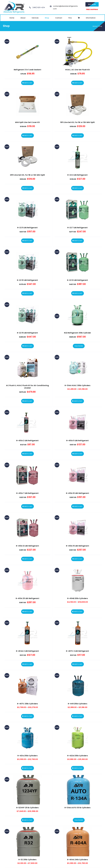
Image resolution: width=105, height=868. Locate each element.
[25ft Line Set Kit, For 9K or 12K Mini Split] (27, 157)
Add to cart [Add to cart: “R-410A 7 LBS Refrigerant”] (28, 506)
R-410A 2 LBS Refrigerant (27, 441)
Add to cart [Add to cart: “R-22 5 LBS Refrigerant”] (28, 241)
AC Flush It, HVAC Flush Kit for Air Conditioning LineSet (27, 387)
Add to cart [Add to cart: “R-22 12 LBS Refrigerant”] (78, 293)
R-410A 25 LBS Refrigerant (27, 598)
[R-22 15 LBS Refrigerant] (27, 315)
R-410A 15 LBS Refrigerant (78, 546)
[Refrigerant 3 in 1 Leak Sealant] (27, 52)
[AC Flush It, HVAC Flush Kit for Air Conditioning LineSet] (27, 368)
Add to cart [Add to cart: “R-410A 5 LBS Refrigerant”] (78, 454)
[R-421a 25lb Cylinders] (27, 738)
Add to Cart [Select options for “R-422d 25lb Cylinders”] (78, 768)
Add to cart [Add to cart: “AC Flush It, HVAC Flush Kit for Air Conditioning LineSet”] (28, 401)
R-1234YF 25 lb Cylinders (27, 808)
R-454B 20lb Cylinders (78, 598)
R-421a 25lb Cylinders (27, 756)
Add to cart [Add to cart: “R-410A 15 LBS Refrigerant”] (78, 559)
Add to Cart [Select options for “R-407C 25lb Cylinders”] (28, 716)
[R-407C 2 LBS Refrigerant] (78, 633)
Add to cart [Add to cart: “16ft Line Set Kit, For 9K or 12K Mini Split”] (78, 135)
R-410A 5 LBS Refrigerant (78, 441)
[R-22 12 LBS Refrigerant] (78, 262)
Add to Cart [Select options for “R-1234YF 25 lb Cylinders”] (28, 820)
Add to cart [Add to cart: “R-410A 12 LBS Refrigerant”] (28, 559)
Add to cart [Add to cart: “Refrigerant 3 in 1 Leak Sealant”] (28, 83)
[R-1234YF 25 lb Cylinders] (27, 790)
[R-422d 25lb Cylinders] (78, 738)
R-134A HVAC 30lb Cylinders (78, 385)
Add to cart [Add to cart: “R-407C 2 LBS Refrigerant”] (78, 664)
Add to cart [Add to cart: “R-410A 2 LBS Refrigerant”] (28, 454)
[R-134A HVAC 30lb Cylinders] (78, 368)
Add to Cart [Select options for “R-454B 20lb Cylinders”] (78, 612)
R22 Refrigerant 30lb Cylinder (78, 333)
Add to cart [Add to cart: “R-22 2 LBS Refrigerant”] (78, 188)
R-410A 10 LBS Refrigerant (78, 493)
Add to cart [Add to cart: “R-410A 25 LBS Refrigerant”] (28, 612)
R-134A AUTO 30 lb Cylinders (78, 808)
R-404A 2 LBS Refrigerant (27, 651)
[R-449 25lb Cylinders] (78, 686)
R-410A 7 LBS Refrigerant (27, 493)
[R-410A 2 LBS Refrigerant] (27, 423)
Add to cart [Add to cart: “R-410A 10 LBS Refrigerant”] (78, 506)
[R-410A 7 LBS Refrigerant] (27, 475)
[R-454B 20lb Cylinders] (78, 580)
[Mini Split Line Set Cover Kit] (27, 104)
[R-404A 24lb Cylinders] (78, 842)
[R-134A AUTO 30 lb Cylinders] (78, 790)
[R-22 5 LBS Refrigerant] (27, 210)
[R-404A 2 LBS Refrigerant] (27, 633)
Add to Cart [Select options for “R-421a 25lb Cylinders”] (28, 768)
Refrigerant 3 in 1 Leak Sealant (27, 70)
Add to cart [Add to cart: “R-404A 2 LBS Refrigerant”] (28, 664)
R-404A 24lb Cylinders (78, 860)
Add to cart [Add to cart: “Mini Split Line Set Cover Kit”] (28, 135)
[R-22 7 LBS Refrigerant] (78, 210)
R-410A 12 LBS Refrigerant (27, 546)
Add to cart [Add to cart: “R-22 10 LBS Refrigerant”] (28, 293)
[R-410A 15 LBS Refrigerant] (78, 528)
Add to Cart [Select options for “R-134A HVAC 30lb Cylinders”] (78, 401)
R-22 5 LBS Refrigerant (27, 228)
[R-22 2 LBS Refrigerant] (78, 157)
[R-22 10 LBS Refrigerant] (27, 262)
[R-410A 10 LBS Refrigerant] (78, 475)
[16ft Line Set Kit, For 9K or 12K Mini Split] (78, 104)
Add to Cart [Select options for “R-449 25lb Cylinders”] (78, 716)
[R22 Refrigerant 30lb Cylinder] (78, 315)
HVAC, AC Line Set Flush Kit (78, 70)
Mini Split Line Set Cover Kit (27, 122)
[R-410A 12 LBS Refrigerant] (27, 528)
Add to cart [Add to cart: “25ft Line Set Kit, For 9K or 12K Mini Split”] (28, 188)
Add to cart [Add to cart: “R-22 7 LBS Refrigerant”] (78, 241)
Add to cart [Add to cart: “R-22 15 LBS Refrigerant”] (28, 346)
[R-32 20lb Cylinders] (27, 842)
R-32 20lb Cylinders (27, 860)
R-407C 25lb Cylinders (27, 704)
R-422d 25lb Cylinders (78, 756)
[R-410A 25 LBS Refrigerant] (27, 580)
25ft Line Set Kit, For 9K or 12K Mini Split (27, 175)
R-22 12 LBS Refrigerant (78, 280)
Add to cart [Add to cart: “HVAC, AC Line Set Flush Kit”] (78, 83)
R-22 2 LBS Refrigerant (78, 175)
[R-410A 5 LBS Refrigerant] (78, 423)
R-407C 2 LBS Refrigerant (78, 651)
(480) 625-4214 (39, 7)
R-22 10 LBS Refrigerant (27, 280)
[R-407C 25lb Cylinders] (27, 686)
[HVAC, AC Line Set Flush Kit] (78, 52)
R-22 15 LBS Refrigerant (27, 333)
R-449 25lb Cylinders (78, 704)
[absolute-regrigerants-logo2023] (14, 2)
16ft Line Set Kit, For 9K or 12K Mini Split (78, 122)
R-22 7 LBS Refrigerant (78, 228)
